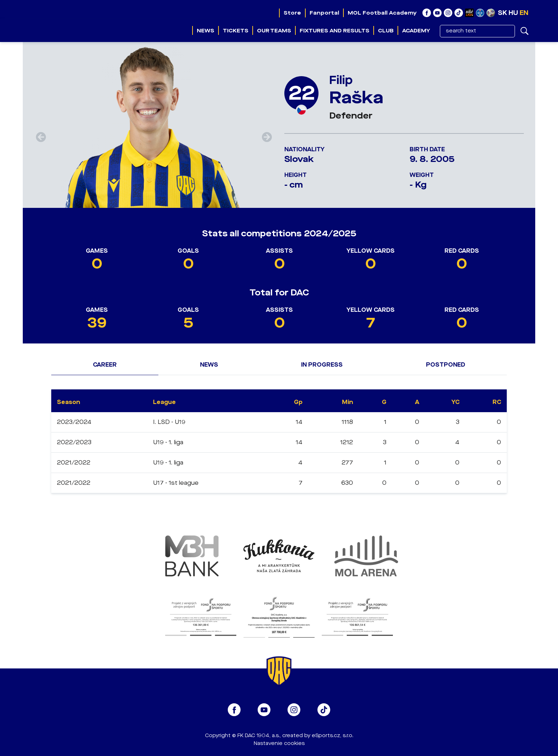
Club (386, 31)
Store (292, 13)
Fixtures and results (335, 31)
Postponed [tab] (446, 365)
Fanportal (324, 13)
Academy (416, 31)
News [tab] (209, 365)
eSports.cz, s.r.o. (333, 736)
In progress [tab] (322, 365)
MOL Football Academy (382, 13)
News (206, 31)
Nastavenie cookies (279, 743)
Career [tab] (105, 365)
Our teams (274, 31)
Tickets (236, 31)
